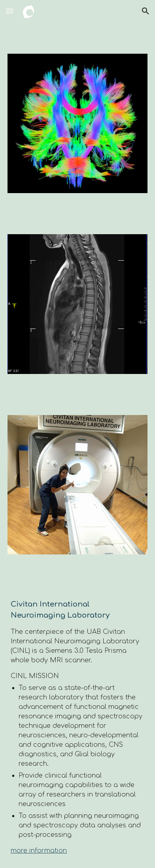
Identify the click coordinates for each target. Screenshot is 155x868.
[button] (9, 11)
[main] (77, 727)
